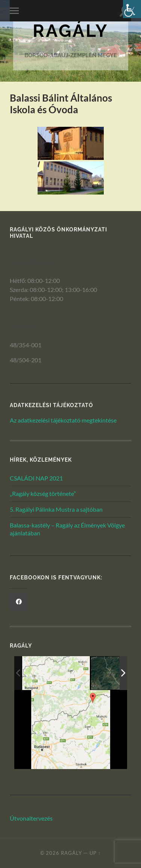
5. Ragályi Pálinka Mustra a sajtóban (56, 509)
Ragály (70, 31)
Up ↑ (95, 853)
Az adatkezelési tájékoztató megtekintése (63, 420)
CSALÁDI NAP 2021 (36, 478)
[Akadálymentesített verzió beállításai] (132, 9)
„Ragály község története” (43, 493)
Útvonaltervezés (31, 818)
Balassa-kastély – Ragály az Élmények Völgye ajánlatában (67, 529)
